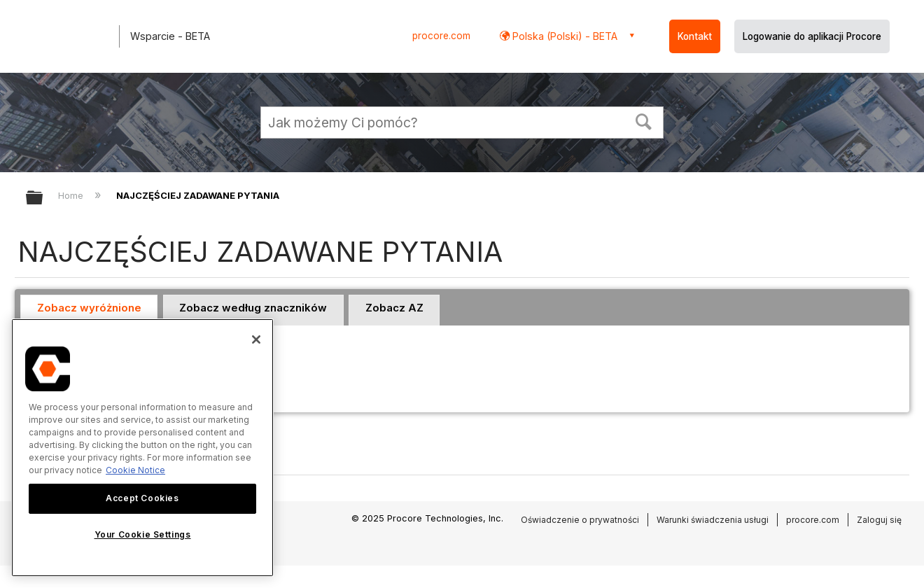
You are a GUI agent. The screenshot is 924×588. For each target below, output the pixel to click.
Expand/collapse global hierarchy (43, 198)
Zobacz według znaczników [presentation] (253, 308)
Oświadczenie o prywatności (580, 520)
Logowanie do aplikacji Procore (812, 36)
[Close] (256, 339)
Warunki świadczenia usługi (713, 520)
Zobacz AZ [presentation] (394, 308)
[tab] (89, 310)
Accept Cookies (142, 498)
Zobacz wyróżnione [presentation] (89, 308)
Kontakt (695, 36)
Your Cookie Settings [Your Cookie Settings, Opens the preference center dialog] (143, 534)
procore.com (441, 36)
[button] (644, 120)
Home (72, 195)
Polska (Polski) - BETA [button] (563, 36)
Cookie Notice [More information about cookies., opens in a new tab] (135, 470)
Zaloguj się (879, 520)
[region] (142, 448)
